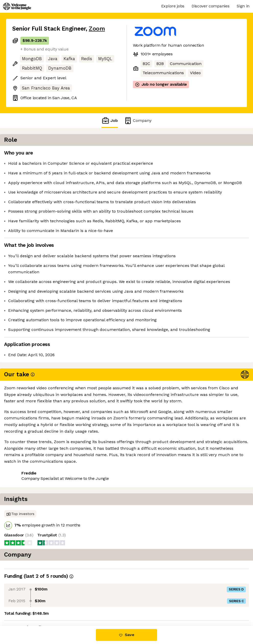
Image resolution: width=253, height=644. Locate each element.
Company (138, 120)
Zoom (97, 29)
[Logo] (17, 6)
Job (110, 120)
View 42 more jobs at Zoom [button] (75, 499)
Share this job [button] (26, 499)
